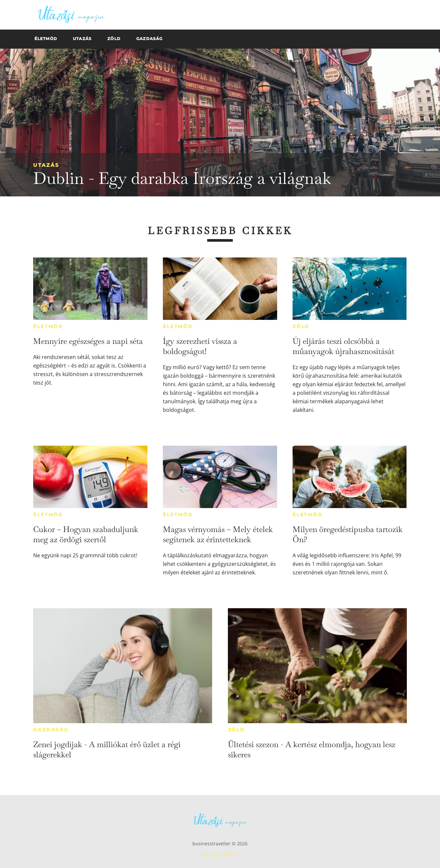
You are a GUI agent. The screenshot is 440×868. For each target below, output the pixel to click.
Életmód (48, 326)
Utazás (46, 165)
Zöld (301, 326)
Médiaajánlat (220, 854)
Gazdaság (51, 730)
